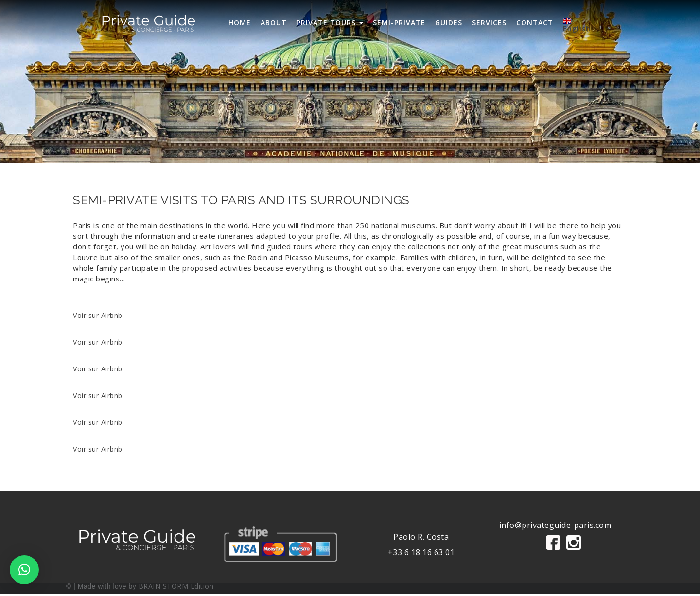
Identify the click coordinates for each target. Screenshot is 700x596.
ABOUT (274, 23)
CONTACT (535, 23)
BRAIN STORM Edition (176, 586)
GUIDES (449, 23)
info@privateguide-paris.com (555, 525)
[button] (24, 570)
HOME (240, 23)
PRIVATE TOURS (330, 23)
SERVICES (489, 23)
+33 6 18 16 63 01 (421, 552)
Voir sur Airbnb (98, 315)
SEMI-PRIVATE (399, 23)
